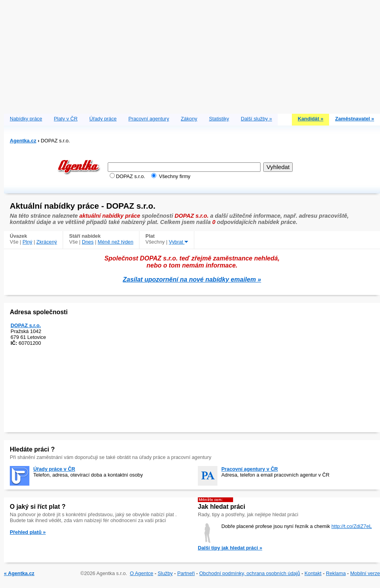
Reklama (336, 573)
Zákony (189, 119)
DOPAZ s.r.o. (26, 325)
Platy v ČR (66, 119)
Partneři (186, 573)
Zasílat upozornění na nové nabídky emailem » (192, 279)
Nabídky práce (26, 119)
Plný (28, 242)
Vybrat (178, 242)
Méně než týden (115, 242)
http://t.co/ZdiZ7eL (352, 526)
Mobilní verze (365, 573)
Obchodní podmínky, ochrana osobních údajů (250, 573)
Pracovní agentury (149, 119)
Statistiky (219, 119)
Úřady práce (103, 119)
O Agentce (141, 573)
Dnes (88, 242)
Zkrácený (47, 242)
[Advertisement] (192, 55)
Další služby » (257, 119)
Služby (165, 573)
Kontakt (313, 573)
